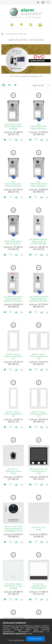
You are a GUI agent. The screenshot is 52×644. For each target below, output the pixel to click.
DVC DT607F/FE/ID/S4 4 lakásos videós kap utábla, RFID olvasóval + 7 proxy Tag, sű (39, 300)
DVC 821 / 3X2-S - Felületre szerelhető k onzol (39, 414)
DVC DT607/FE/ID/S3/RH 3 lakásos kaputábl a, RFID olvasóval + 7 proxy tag (39, 186)
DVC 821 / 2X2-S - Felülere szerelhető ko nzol (39, 356)
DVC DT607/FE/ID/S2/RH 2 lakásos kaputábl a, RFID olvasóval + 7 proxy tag (13, 186)
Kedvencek (48, 2)
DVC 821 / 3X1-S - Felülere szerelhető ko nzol (13, 414)
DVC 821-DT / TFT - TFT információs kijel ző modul (39, 471)
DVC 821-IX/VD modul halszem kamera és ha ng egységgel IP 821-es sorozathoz (13, 530)
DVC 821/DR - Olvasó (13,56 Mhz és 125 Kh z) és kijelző (13, 586)
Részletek (5, 140)
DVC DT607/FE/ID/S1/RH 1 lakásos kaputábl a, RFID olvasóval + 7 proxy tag (39, 129)
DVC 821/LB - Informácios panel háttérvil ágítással (39, 586)
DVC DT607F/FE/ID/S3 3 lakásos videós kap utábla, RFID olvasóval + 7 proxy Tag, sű (13, 300)
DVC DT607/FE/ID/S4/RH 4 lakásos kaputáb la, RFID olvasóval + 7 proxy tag (13, 244)
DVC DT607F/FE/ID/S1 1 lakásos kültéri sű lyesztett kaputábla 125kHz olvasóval (39, 243)
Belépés (38, 2)
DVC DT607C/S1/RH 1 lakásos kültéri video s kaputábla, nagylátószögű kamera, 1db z (13, 129)
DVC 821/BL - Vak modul (39, 529)
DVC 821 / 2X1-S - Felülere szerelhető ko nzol (13, 356)
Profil (43, 2)
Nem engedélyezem (17, 640)
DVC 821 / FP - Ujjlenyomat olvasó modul (13, 471)
